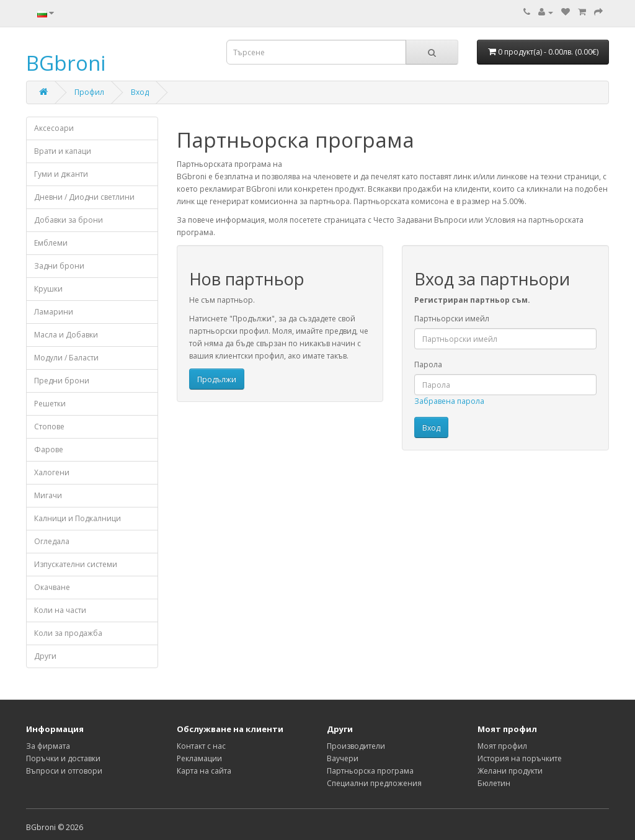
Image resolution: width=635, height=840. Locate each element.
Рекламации (199, 758)
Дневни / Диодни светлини (84, 197)
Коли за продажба (68, 633)
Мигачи (48, 495)
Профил (89, 92)
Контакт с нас (201, 746)
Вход (140, 92)
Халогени (52, 472)
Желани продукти (510, 771)
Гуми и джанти (61, 174)
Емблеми (51, 243)
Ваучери (343, 758)
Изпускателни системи (76, 564)
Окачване (52, 587)
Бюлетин (494, 783)
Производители (356, 746)
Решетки (50, 404)
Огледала (52, 541)
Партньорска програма (370, 771)
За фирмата (48, 746)
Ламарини (54, 312)
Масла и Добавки (66, 335)
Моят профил (502, 746)
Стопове (49, 427)
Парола (428, 364)
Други (45, 656)
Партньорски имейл (452, 319)
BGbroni (66, 63)
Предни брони (62, 381)
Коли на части (60, 610)
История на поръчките (520, 758)
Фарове (49, 449)
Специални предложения (374, 783)
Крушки (48, 289)
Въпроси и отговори (64, 771)
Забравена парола (449, 401)
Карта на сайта (204, 771)
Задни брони (59, 266)
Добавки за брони (69, 220)
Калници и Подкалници (78, 518)
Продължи (217, 379)
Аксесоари (54, 128)
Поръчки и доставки (63, 758)
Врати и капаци (63, 151)
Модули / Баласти (66, 358)
